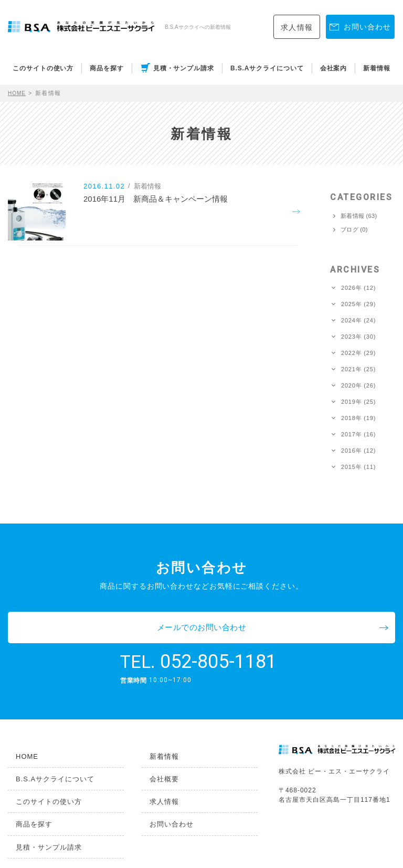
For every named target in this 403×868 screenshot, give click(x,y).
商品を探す (107, 68)
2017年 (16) (358, 435)
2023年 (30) (358, 337)
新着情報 (377, 68)
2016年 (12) (358, 451)
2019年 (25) (358, 402)
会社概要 (155, 747)
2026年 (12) (358, 288)
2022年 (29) (358, 353)
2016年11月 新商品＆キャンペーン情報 (172, 212)
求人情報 (297, 27)
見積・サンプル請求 (184, 68)
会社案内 (334, 68)
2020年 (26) (358, 386)
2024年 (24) (358, 321)
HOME (18, 93)
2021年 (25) (358, 369)
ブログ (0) (354, 230)
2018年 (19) (358, 418)
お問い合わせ (162, 791)
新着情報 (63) (359, 216)
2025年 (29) (358, 304)
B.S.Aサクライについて (267, 68)
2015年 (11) (358, 467)
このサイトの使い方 (43, 68)
